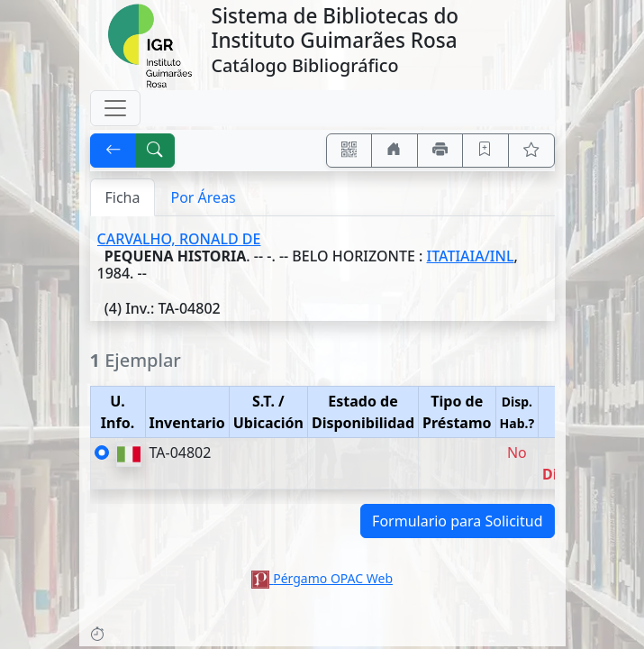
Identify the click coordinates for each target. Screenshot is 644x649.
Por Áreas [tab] (203, 197)
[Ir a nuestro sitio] (395, 151)
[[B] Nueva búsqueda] (155, 151)
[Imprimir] (440, 151)
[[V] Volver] (113, 151)
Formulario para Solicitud (457, 521)
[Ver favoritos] (531, 151)
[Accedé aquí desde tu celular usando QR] (349, 151)
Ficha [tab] (123, 197)
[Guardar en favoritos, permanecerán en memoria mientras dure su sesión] (485, 151)
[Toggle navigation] (115, 108)
